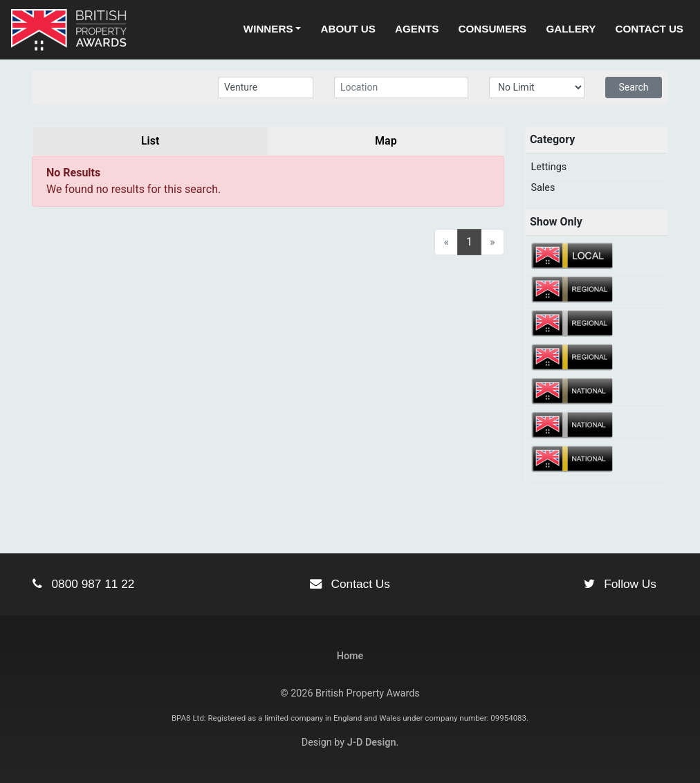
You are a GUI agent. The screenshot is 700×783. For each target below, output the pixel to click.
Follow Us (620, 584)
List (150, 141)
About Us (348, 29)
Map (386, 141)
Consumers (493, 29)
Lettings (549, 167)
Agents (417, 29)
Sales (543, 188)
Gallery (571, 29)
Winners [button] (268, 29)
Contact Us (650, 29)
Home (350, 656)
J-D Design (372, 743)
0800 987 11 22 (83, 584)
